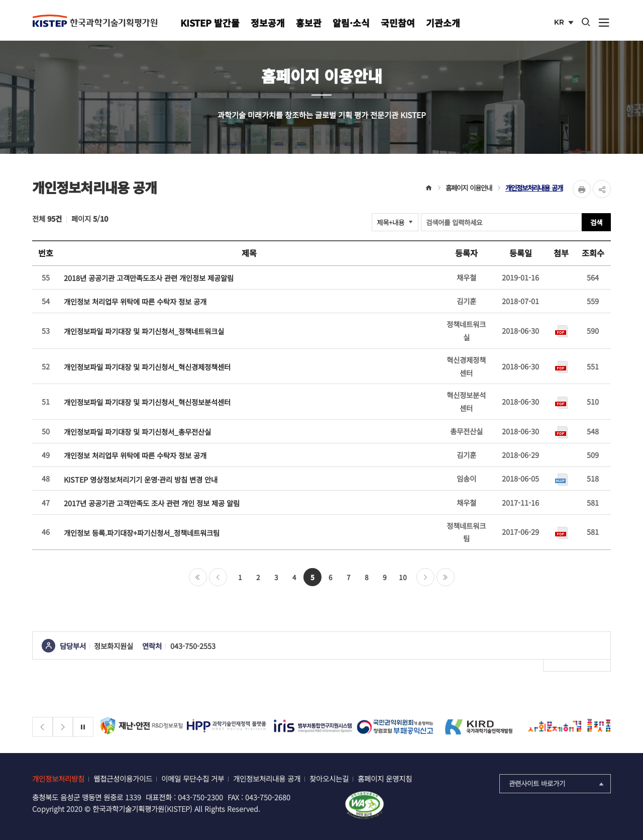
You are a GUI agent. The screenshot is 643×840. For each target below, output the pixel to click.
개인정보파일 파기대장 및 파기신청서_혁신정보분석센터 (147, 402)
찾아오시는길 (329, 778)
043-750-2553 (193, 646)
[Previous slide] (42, 727)
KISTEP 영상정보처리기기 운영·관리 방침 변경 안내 (141, 479)
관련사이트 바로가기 (557, 783)
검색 (596, 222)
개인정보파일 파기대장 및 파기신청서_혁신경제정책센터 (147, 367)
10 (403, 577)
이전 (218, 577)
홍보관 (309, 23)
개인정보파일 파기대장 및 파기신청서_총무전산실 (137, 432)
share (602, 189)
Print (582, 189)
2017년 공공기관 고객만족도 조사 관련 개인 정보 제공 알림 (152, 503)
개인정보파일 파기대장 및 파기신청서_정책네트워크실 (144, 331)
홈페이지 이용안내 (469, 188)
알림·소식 (351, 23)
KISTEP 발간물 (210, 23)
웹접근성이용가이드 (123, 778)
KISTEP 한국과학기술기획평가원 (95, 21)
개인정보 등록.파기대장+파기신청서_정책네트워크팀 (142, 533)
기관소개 (443, 23)
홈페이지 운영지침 (385, 778)
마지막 (446, 577)
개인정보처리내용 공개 (534, 188)
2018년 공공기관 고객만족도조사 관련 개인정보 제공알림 (149, 278)
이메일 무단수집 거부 (193, 778)
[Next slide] (63, 727)
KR (565, 23)
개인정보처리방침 (58, 778)
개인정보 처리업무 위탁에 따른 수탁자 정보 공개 (135, 301)
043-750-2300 (200, 797)
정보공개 (268, 23)
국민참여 (398, 23)
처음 (198, 577)
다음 (425, 577)
